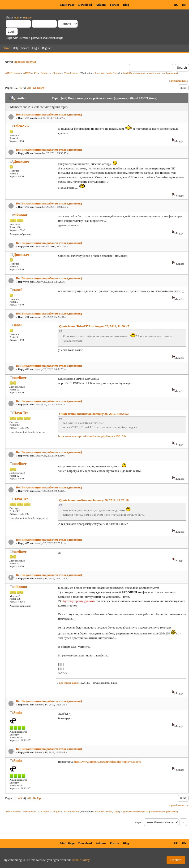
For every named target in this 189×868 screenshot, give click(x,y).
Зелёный (100, 73)
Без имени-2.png (68, 683)
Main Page (67, 5)
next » (185, 81)
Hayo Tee (21, 413)
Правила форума (25, 62)
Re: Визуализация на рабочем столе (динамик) (49, 114)
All (29, 88)
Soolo (109, 73)
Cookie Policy (81, 860)
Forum (114, 5)
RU (176, 5)
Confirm (176, 860)
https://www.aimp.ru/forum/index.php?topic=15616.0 (92, 436)
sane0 (18, 290)
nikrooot (20, 215)
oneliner (20, 378)
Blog (126, 5)
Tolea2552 (21, 126)
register (27, 18)
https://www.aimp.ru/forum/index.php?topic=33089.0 (107, 762)
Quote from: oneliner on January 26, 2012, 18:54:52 (94, 414)
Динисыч (21, 161)
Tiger (116, 73)
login (17, 18)
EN (184, 5)
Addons (101, 5)
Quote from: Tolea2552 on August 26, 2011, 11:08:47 (94, 326)
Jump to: (139, 822)
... (17, 88)
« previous (175, 81)
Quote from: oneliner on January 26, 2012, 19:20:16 (94, 500)
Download (85, 5)
